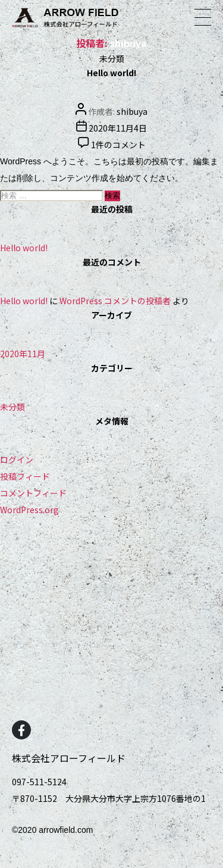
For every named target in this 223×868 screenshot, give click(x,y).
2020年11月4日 (118, 128)
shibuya (132, 111)
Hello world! (111, 73)
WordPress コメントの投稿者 (115, 301)
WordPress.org (29, 510)
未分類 (112, 58)
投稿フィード (25, 476)
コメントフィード (33, 493)
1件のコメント (118, 145)
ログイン (17, 460)
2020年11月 (23, 354)
